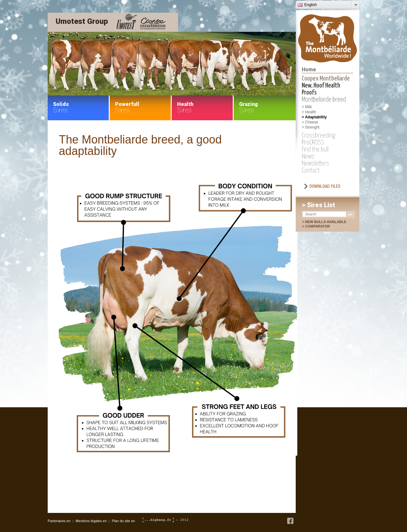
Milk (308, 107)
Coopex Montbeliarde (326, 79)
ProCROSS (313, 143)
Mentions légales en (91, 521)
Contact (311, 171)
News (308, 157)
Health (310, 112)
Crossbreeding (318, 136)
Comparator (321, 226)
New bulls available (325, 222)
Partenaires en (59, 521)
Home (309, 70)
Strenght (312, 127)
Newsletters (315, 164)
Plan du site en (124, 521)
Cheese (311, 122)
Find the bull (315, 150)
